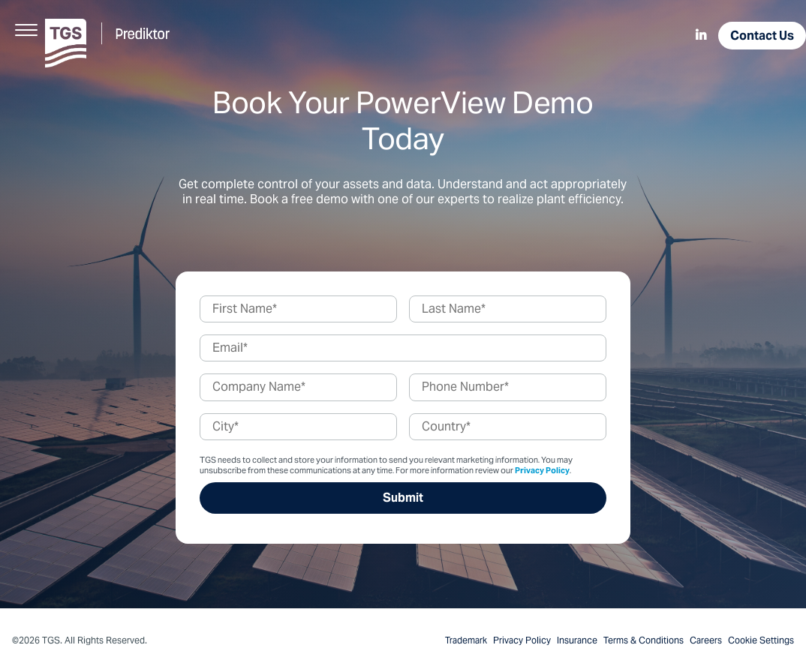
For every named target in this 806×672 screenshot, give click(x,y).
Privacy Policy (542, 470)
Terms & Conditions (644, 640)
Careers (706, 640)
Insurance (577, 640)
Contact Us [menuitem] (762, 36)
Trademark (466, 640)
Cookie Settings (761, 640)
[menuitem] (701, 36)
